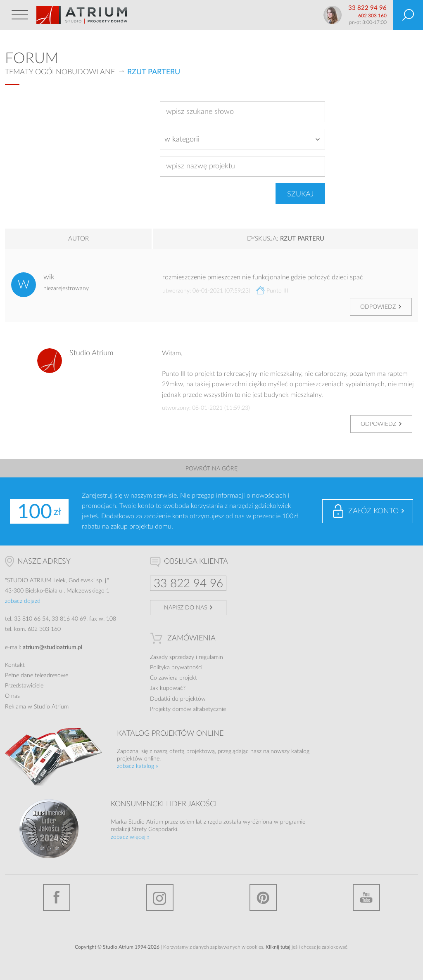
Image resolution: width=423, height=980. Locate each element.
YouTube (366, 897)
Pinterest (263, 897)
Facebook (57, 897)
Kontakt (15, 665)
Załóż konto (373, 511)
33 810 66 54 (31, 619)
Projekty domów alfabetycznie (188, 709)
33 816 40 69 (69, 619)
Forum (32, 59)
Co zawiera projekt (173, 678)
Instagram (160, 897)
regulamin (211, 657)
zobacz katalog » (138, 766)
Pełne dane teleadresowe (37, 675)
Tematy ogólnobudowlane (60, 72)
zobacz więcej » (130, 837)
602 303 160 (372, 16)
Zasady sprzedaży (172, 657)
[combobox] (242, 139)
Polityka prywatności (176, 668)
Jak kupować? (168, 688)
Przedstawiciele (24, 686)
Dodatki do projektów (178, 699)
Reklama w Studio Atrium (37, 707)
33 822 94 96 (367, 8)
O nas (12, 696)
